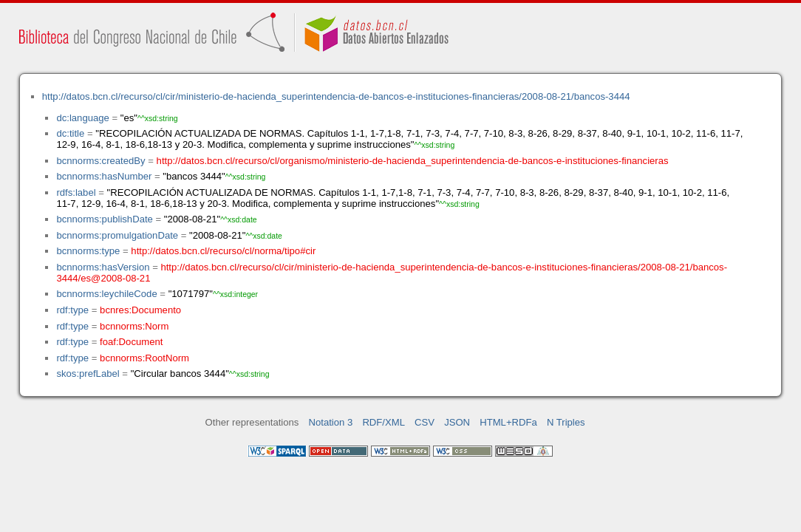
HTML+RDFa (508, 422)
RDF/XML (384, 422)
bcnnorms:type (88, 251)
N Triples (566, 422)
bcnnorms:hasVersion (103, 267)
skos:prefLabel (88, 374)
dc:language (82, 118)
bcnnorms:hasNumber (104, 176)
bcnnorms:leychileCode (106, 294)
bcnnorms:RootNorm (144, 358)
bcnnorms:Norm (134, 326)
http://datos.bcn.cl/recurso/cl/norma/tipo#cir (223, 251)
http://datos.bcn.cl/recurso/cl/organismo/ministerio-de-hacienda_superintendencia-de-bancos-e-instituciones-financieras (413, 161)
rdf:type (72, 310)
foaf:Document (131, 342)
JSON (457, 422)
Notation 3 (331, 422)
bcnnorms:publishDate (104, 219)
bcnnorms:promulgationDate (117, 235)
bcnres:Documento (140, 310)
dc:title (70, 133)
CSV (425, 422)
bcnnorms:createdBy (100, 161)
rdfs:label (76, 192)
